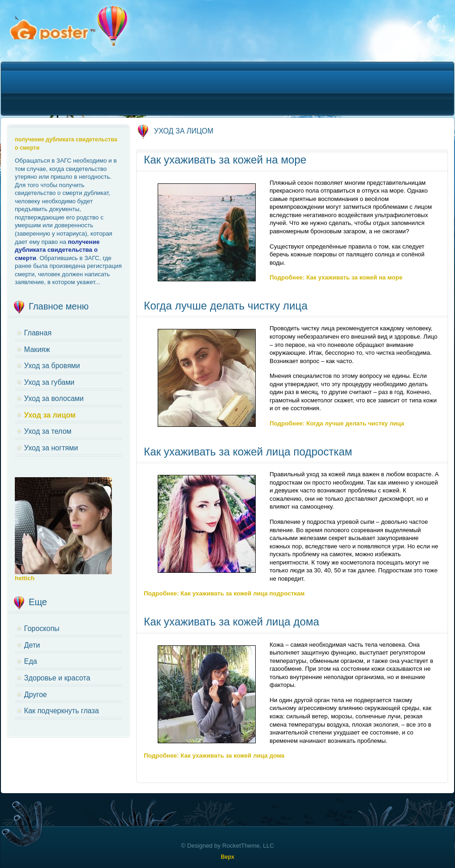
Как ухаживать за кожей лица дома (231, 622)
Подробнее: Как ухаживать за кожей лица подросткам (224, 593)
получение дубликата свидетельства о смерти (57, 250)
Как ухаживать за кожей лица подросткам (248, 452)
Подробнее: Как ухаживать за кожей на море (336, 277)
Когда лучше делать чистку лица (226, 306)
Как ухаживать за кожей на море (225, 160)
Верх (227, 857)
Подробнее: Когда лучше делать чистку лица (337, 423)
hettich (25, 578)
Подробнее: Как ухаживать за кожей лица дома (214, 756)
